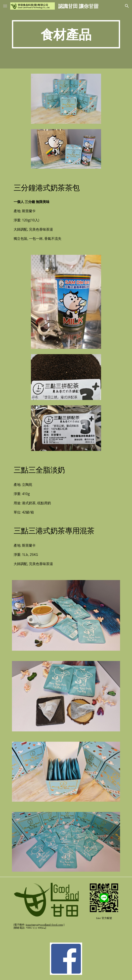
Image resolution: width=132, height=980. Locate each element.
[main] (66, 34)
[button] (5, 6)
